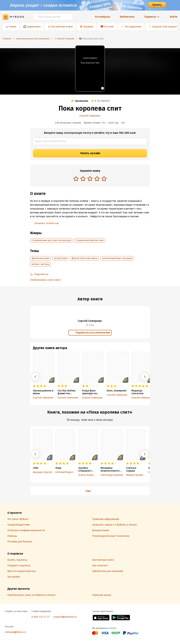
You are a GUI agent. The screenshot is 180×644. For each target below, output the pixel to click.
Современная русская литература (51, 240)
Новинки (88, 27)
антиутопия (60, 258)
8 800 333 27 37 (41, 617)
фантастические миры (84, 258)
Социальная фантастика (90, 240)
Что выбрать (102, 17)
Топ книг (109, 27)
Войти (174, 17)
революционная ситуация (117, 258)
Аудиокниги (34, 27)
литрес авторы (40, 264)
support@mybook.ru (65, 617)
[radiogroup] (90, 179)
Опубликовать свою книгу (45, 280)
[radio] (76, 179)
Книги (13, 27)
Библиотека (127, 17)
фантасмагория (40, 258)
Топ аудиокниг (133, 27)
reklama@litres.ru (15, 632)
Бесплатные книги (62, 27)
